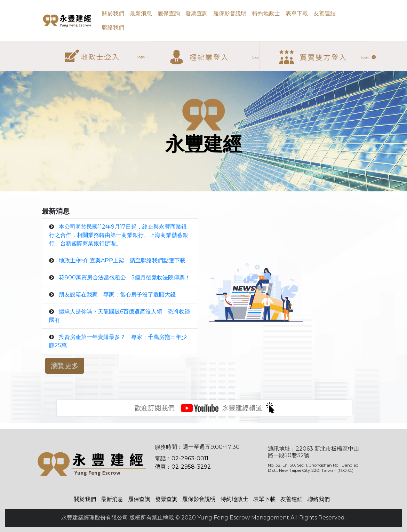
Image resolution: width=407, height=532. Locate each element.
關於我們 (113, 13)
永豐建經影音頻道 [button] (205, 408)
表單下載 (297, 13)
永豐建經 (57, 21)
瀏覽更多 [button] (65, 366)
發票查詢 (197, 13)
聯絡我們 (113, 27)
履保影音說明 (230, 13)
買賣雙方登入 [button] (324, 45)
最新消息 (141, 13)
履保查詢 (169, 13)
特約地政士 (266, 13)
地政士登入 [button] (101, 45)
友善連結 (325, 13)
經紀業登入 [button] (213, 45)
